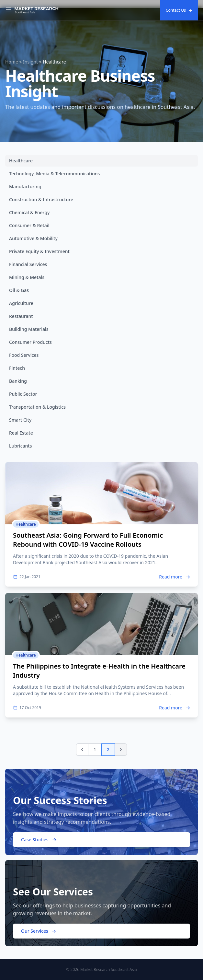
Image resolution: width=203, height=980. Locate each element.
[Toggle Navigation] (8, 10)
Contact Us (179, 10)
